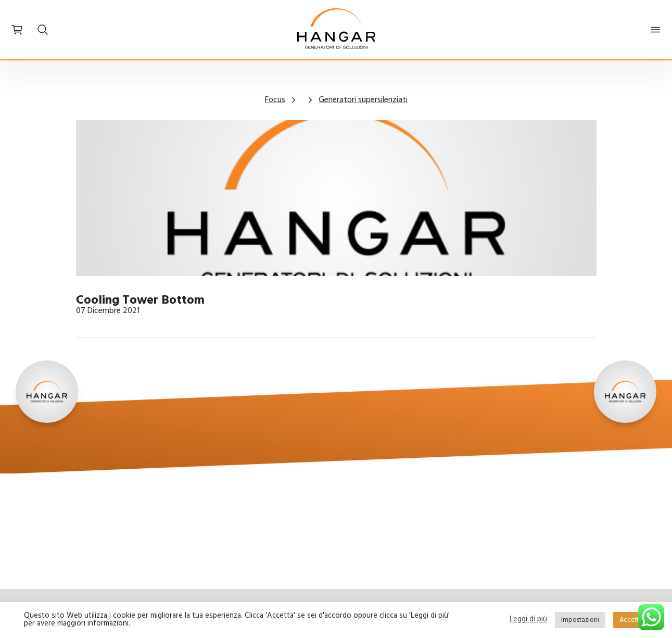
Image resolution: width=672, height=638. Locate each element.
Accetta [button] (631, 620)
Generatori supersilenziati (363, 100)
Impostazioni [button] (580, 620)
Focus (275, 100)
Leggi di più (528, 620)
